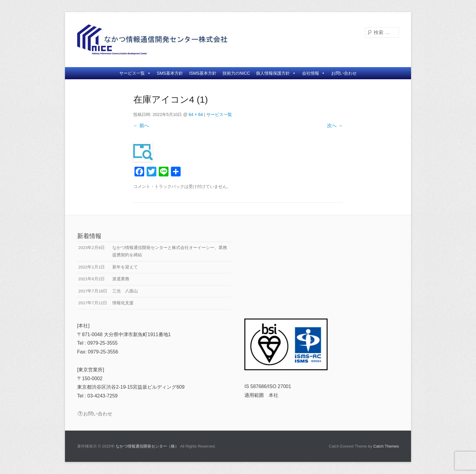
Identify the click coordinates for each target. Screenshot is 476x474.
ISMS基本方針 (203, 73)
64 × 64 (196, 114)
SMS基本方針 (170, 73)
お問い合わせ (344, 73)
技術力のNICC (236, 73)
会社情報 (314, 73)
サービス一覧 (135, 73)
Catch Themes (386, 446)
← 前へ (141, 126)
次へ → (335, 126)
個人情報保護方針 (276, 73)
